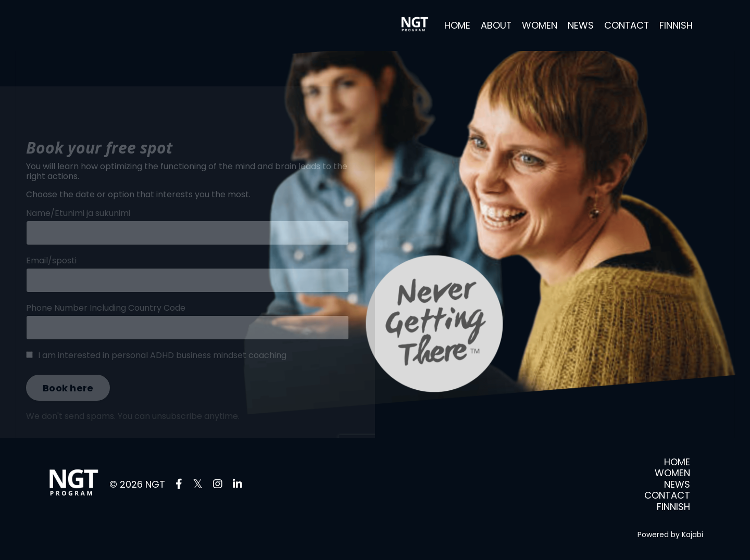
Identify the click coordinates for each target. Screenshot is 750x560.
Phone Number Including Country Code (106, 319)
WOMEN (539, 26)
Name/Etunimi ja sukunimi (78, 225)
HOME (456, 26)
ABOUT (495, 26)
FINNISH (676, 26)
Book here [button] (68, 399)
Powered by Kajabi (670, 534)
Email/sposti (51, 272)
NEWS (580, 26)
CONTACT (626, 26)
